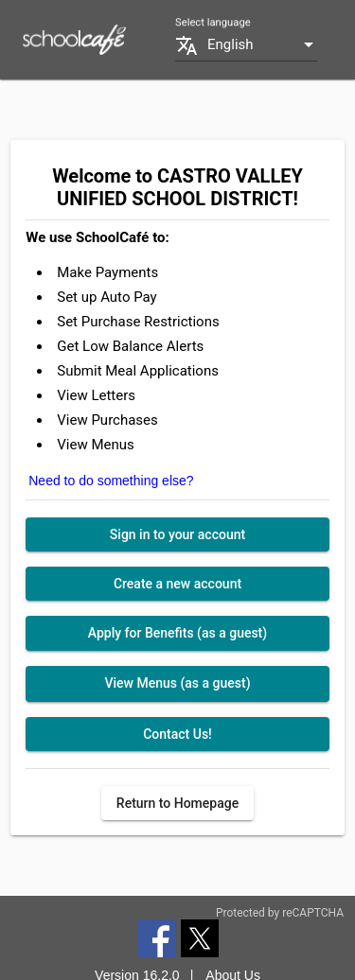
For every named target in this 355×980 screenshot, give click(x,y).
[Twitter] (200, 937)
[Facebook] (156, 937)
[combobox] (262, 45)
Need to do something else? (111, 481)
